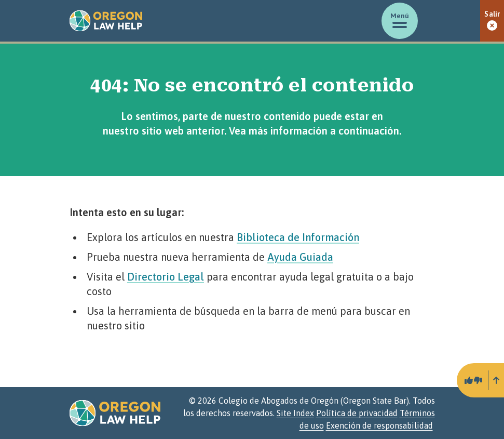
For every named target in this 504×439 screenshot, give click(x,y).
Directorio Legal (166, 277)
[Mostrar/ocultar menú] (400, 21)
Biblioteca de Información (298, 237)
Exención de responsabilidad (379, 425)
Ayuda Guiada (300, 257)
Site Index (295, 413)
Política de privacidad (357, 413)
